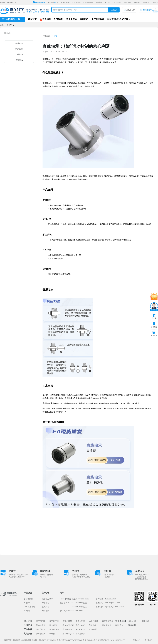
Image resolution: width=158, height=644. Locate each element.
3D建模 (27, 611)
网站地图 (137, 2)
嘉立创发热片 (108, 621)
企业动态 (19, 43)
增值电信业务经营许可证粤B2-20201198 (102, 640)
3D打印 (27, 603)
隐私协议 (137, 640)
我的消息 (53, 2)
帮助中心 (79, 2)
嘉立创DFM (67, 629)
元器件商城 (93, 621)
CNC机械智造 (29, 607)
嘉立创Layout (68, 634)
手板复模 (93, 625)
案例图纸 (84, 19)
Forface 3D (80, 629)
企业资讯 (19, 60)
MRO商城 (119, 625)
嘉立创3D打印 (68, 625)
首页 (2, 25)
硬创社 (52, 634)
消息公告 (19, 49)
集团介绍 (132, 621)
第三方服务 (80, 634)
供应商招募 (89, 2)
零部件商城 (28, 599)
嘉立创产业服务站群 (8, 2)
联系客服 (99, 2)
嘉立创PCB (41, 621)
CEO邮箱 (145, 621)
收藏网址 (146, 2)
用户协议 (148, 640)
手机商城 (128, 2)
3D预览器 (93, 629)
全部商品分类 (11, 19)
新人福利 (45, 19)
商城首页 (32, 19)
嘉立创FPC (54, 621)
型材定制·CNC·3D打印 (118, 19)
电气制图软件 (98, 19)
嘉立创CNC (80, 625)
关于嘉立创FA (48, 599)
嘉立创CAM (54, 629)
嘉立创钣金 (107, 625)
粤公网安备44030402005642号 (72, 640)
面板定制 (132, 625)
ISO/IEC (122, 640)
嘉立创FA (53, 625)
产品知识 (155, 2)
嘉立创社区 (118, 2)
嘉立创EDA (41, 629)
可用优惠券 (67, 2)
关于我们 (108, 2)
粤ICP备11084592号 (50, 640)
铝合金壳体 (71, 19)
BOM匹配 (59, 19)
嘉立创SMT (67, 621)
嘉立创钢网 (80, 621)
